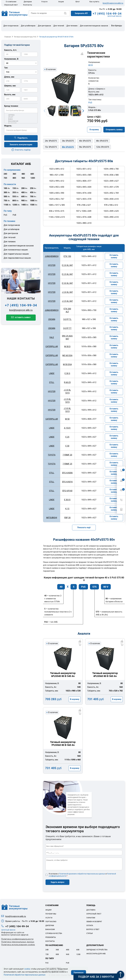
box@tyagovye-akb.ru (113, 3)
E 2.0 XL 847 (67, 265)
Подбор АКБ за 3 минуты (96, 977)
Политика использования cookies (18, 945)
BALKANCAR (21, 121)
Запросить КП (81, 13)
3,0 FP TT (67, 328)
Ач (7, 188)
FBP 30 (67, 518)
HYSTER (52, 265)
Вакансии (50, 929)
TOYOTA (52, 455)
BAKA (21, 119)
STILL (52, 382)
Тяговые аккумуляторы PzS (25, 37)
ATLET (21, 117)
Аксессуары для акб (96, 954)
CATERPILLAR (52, 347)
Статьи (90, 933)
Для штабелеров (28, 26)
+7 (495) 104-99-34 (107, 14)
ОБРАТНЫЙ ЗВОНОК (114, 16)
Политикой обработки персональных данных (25, 975)
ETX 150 (67, 256)
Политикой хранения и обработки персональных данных (82, 874)
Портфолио (51, 922)
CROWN (52, 319)
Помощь (91, 905)
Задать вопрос (57, 882)
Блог (78, 2)
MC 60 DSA (67, 355)
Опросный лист (11, 5)
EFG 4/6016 (67, 482)
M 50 (67, 419)
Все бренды (117, 26)
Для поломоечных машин (16, 250)
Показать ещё (84, 527)
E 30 (67, 446)
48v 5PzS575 (102, 141)
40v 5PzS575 (85, 141)
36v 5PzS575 (68, 141)
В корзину (94, 130)
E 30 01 (67, 500)
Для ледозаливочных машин (17, 258)
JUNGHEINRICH (52, 256)
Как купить (94, 2)
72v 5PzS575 (51, 147)
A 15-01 (67, 428)
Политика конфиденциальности (17, 939)
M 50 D (67, 347)
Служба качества (54, 933)
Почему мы (51, 914)
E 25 (67, 437)
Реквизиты (51, 937)
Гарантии (91, 918)
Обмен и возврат (94, 922)
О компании (11, 2)
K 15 (67, 509)
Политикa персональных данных (18, 942)
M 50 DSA (67, 364)
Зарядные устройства (97, 950)
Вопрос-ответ (93, 929)
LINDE (52, 373)
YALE (52, 337)
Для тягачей (59, 26)
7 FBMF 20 (67, 455)
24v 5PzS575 (51, 141)
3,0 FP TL (67, 319)
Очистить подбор (23, 150)
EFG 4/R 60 (67, 491)
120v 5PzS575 (103, 147)
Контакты (28, 5)
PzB (14, 215)
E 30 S (67, 373)
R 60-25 (67, 382)
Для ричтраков (44, 26)
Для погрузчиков (11, 26)
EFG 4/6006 (67, 473)
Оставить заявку (23, 317)
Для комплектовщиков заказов (94, 26)
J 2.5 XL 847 (67, 301)
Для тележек (72, 26)
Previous (45, 111)
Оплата (90, 925)
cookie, (27, 969)
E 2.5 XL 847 (67, 274)
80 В (91, 65)
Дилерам (28, 2)
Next (83, 111)
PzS (5, 215)
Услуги (44, 2)
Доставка (91, 910)
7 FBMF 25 (67, 464)
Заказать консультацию (21, 145)
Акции (61, 2)
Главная (8, 37)
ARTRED (21, 115)
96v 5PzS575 (85, 147)
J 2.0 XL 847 (67, 292)
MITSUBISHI (52, 518)
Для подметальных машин (16, 254)
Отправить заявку (114, 130)
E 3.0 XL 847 (67, 283)
